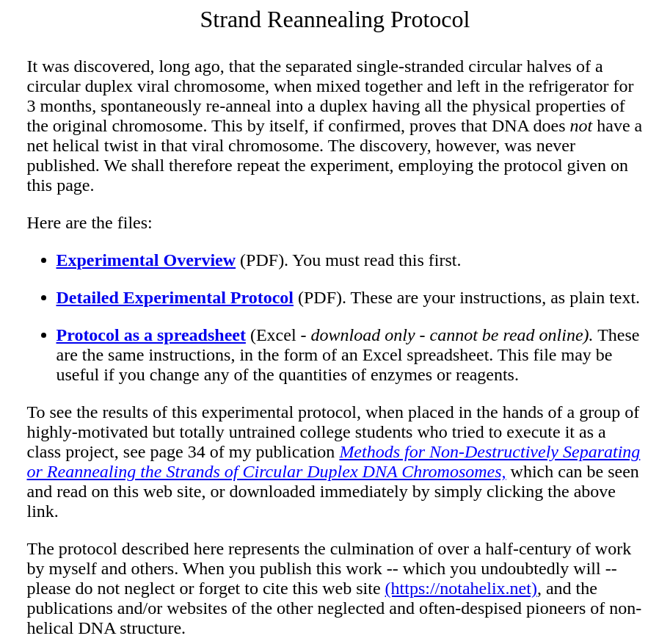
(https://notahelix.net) (461, 588)
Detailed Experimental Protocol (175, 297)
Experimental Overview (146, 260)
